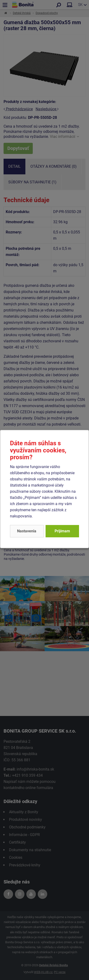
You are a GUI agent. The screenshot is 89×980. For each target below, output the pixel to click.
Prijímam (62, 531)
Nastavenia (27, 531)
